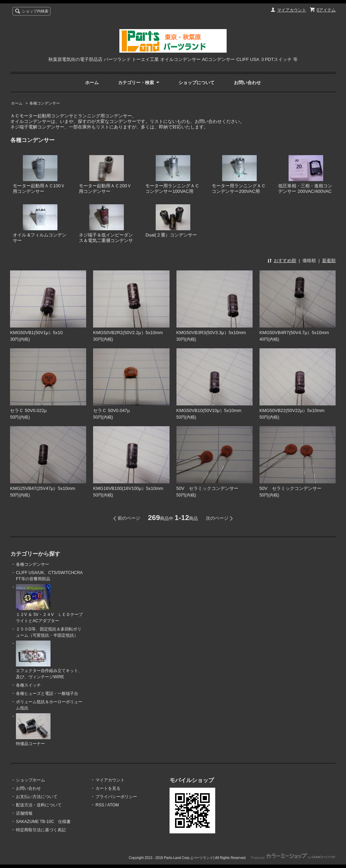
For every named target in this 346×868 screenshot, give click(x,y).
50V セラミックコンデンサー (207, 488)
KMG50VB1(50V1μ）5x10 (36, 333)
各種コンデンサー (45, 103)
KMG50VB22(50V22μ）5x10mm (292, 410)
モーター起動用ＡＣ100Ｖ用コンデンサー (39, 175)
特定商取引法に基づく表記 (41, 830)
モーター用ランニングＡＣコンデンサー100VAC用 (172, 175)
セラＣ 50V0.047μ (111, 410)
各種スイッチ (28, 685)
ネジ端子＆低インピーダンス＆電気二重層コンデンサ (106, 224)
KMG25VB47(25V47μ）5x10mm (43, 488)
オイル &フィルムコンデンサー (40, 224)
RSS (100, 805)
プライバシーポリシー (116, 797)
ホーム (92, 83)
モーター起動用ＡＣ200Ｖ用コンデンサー (105, 175)
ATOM (113, 805)
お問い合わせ (247, 83)
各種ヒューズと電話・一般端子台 (47, 693)
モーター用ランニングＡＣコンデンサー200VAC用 (239, 175)
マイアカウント (292, 10)
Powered (293, 858)
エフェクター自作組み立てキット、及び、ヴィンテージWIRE (49, 660)
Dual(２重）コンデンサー (171, 221)
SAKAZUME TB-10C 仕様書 (43, 822)
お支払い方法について (37, 797)
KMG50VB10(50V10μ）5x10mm (209, 410)
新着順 (329, 261)
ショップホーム (30, 780)
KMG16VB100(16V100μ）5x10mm (128, 488)
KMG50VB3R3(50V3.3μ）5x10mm (211, 333)
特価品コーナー (33, 730)
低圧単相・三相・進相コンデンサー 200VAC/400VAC (305, 175)
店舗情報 (24, 813)
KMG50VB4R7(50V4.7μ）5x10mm (294, 333)
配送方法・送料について (39, 805)
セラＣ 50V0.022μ (28, 410)
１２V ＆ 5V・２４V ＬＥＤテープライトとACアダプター (49, 604)
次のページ (217, 518)
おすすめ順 (285, 261)
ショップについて (197, 83)
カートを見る (108, 788)
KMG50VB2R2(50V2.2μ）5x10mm (128, 333)
